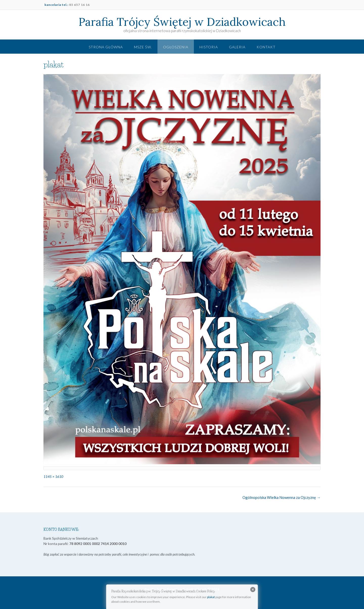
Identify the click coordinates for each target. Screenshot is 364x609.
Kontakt (266, 47)
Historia (209, 47)
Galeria (237, 47)
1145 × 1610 (53, 476)
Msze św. (143, 47)
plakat (211, 597)
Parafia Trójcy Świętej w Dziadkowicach (182, 22)
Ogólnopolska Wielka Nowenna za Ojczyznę (281, 497)
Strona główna (106, 47)
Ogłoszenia (176, 47)
